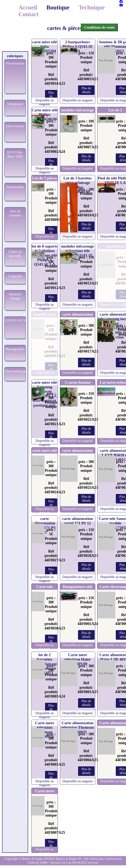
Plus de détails (51, 96)
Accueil (28, 7)
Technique (92, 7)
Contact (29, 14)
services (93, 863)
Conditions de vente (99, 27)
